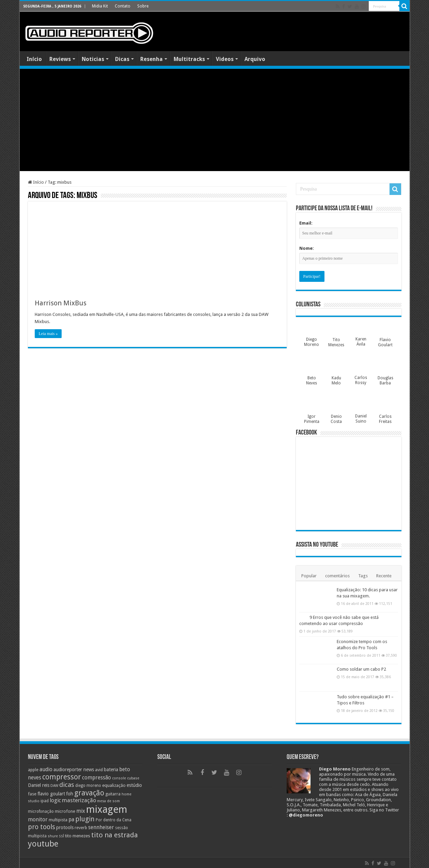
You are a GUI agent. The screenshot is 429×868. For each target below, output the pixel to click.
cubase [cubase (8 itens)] (133, 778)
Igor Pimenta (312, 419)
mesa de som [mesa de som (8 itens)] (108, 801)
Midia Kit (100, 6)
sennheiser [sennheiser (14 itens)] (101, 827)
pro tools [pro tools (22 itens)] (42, 827)
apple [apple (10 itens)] (33, 770)
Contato (123, 6)
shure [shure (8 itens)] (53, 836)
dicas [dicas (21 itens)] (67, 785)
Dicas (122, 59)
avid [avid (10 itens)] (99, 770)
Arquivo (255, 59)
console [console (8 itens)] (119, 778)
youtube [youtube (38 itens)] (43, 844)
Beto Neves (312, 380)
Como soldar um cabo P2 (361, 669)
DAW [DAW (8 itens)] (54, 786)
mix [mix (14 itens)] (81, 811)
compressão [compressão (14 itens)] (97, 778)
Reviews (60, 59)
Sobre (143, 6)
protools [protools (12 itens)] (65, 827)
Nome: (307, 248)
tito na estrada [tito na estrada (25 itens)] (115, 835)
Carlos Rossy (361, 380)
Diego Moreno (312, 342)
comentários (337, 576)
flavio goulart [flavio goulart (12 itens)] (51, 794)
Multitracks (189, 59)
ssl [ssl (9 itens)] (61, 836)
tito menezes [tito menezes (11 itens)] (78, 836)
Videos (225, 59)
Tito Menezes (336, 342)
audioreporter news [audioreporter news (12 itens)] (74, 770)
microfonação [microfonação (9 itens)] (41, 811)
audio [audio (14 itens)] (46, 770)
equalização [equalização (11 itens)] (114, 785)
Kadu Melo (336, 380)
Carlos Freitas (385, 419)
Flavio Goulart (385, 342)
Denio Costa (336, 419)
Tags (363, 576)
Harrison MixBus (61, 303)
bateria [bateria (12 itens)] (111, 770)
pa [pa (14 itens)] (71, 820)
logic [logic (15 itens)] (55, 800)
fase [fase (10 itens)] (32, 794)
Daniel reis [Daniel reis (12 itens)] (39, 785)
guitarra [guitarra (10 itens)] (113, 794)
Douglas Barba (385, 380)
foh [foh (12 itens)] (70, 794)
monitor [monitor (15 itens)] (38, 819)
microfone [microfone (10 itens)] (65, 811)
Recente (384, 576)
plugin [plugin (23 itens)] (85, 819)
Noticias (93, 59)
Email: (306, 223)
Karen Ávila (361, 342)
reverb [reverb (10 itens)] (81, 828)
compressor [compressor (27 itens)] (62, 777)
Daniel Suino (361, 419)
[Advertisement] (215, 120)
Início (34, 59)
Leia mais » (48, 334)
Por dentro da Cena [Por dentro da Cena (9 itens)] (114, 820)
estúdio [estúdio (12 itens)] (134, 785)
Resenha (152, 59)
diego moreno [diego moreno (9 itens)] (88, 786)
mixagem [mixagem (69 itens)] (107, 809)
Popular (309, 576)
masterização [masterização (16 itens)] (79, 800)
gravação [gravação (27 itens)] (89, 793)
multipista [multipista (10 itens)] (58, 820)
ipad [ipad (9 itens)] (45, 801)
